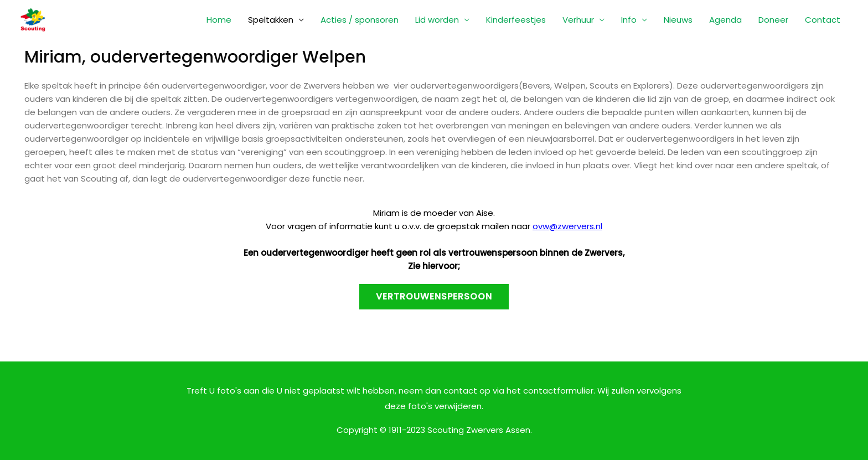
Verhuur (578, 20)
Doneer (773, 20)
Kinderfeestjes (516, 20)
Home (219, 20)
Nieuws (678, 20)
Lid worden (437, 20)
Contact (823, 20)
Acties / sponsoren (360, 20)
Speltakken (271, 20)
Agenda (725, 20)
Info (629, 20)
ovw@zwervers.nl (567, 226)
